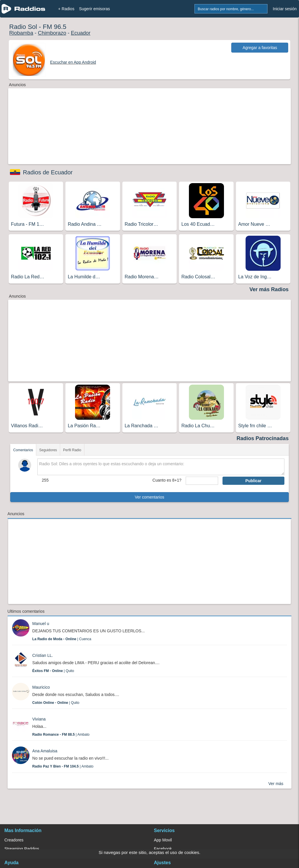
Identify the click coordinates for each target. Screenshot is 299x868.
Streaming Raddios (22, 849)
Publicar (253, 481)
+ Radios (66, 9)
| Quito (53, 671)
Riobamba (21, 33)
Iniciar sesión (285, 9)
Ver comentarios (149, 497)
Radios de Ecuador (48, 172)
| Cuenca (62, 639)
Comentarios (23, 450)
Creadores (14, 840)
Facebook (163, 849)
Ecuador (81, 33)
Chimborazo (52, 33)
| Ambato (61, 735)
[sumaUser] (202, 481)
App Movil (163, 840)
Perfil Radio (72, 450)
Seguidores (48, 450)
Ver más (276, 784)
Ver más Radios (269, 289)
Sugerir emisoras (95, 9)
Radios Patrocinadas (263, 438)
